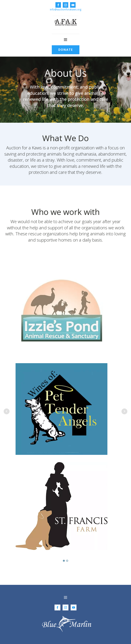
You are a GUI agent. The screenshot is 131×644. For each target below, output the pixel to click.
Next (124, 411)
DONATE (66, 50)
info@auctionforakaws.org (66, 9)
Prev (7, 411)
